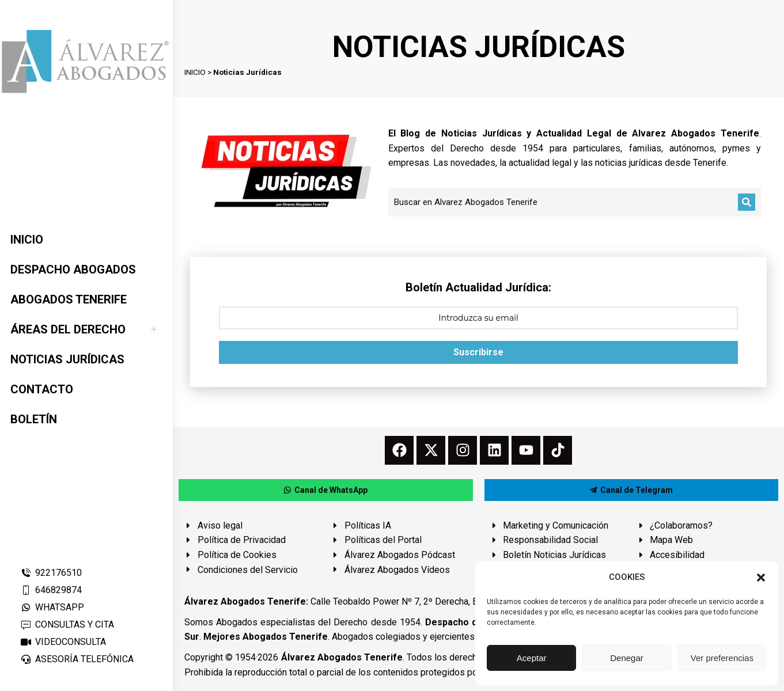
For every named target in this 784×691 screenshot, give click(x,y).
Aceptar (532, 658)
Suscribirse (478, 352)
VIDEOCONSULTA (63, 642)
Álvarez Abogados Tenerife (342, 657)
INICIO (195, 72)
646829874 (51, 590)
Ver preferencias (722, 658)
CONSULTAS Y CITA (67, 624)
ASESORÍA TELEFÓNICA (77, 659)
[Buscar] (747, 202)
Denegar (627, 658)
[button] (761, 578)
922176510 (51, 573)
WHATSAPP (52, 607)
